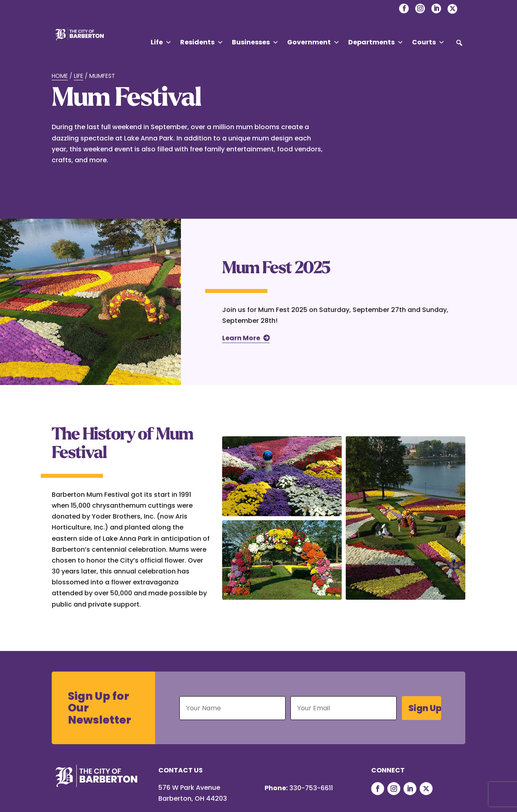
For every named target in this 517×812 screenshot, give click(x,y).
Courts (428, 42)
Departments (376, 42)
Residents (202, 42)
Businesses (255, 42)
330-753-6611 (311, 788)
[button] (459, 43)
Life (161, 42)
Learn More (241, 338)
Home (60, 76)
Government (313, 42)
